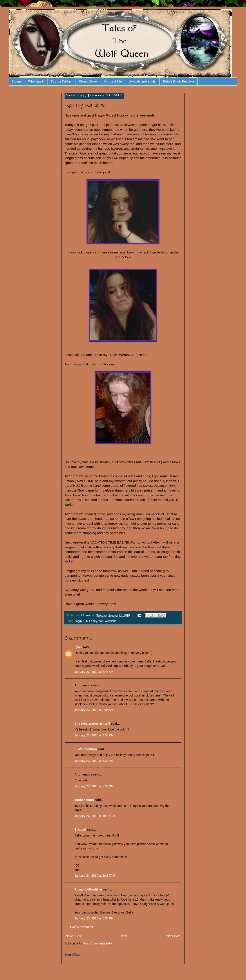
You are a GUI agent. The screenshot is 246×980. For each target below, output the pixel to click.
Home (17, 81)
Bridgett (80, 829)
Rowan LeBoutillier (88, 889)
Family (93, 621)
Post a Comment (81, 927)
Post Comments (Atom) (99, 943)
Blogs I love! (88, 81)
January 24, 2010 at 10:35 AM (95, 876)
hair (101, 621)
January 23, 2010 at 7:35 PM (94, 786)
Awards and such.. (143, 81)
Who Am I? (36, 81)
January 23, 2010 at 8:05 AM (94, 710)
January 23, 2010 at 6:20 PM (94, 761)
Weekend (111, 621)
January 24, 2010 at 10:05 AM (95, 816)
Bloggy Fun (81, 621)
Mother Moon (84, 800)
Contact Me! (113, 81)
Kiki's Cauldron (86, 749)
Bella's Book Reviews (179, 81)
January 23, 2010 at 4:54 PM (94, 735)
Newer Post (74, 936)
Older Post (173, 936)
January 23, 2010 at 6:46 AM (94, 672)
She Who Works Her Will (92, 724)
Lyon (78, 647)
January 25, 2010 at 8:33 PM (94, 918)
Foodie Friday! (62, 81)
